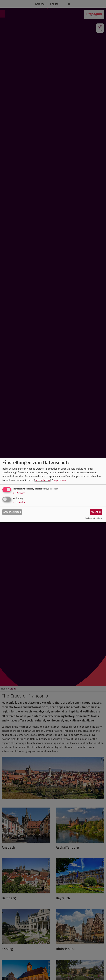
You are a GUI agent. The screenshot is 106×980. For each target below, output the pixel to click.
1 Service (19, 493)
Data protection (43, 480)
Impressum (60, 480)
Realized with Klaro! (94, 518)
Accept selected (12, 512)
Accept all (96, 512)
